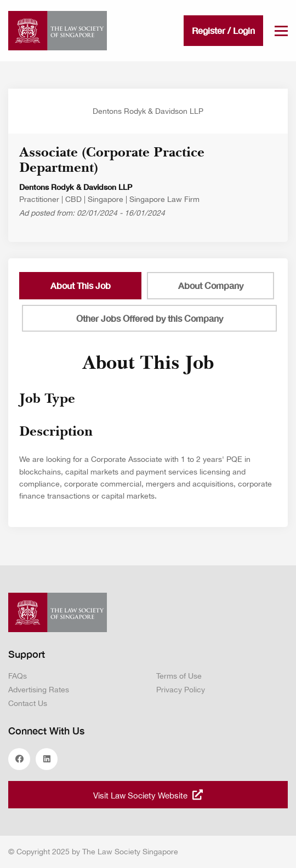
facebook (19, 759)
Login (244, 30)
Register (209, 30)
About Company (211, 285)
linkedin (47, 759)
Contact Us (28, 703)
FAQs (18, 676)
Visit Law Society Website (148, 795)
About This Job (81, 285)
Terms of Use (179, 676)
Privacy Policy (181, 690)
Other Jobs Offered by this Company (150, 318)
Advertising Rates (39, 690)
